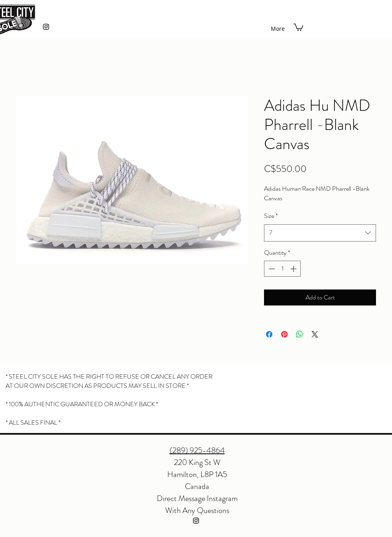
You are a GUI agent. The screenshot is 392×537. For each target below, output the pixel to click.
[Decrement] (271, 269)
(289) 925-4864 (197, 450)
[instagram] (46, 27)
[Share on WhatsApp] (300, 334)
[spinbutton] (282, 269)
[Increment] (294, 269)
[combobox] (320, 233)
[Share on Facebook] (269, 334)
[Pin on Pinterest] (284, 334)
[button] (298, 27)
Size (271, 216)
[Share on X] (315, 334)
